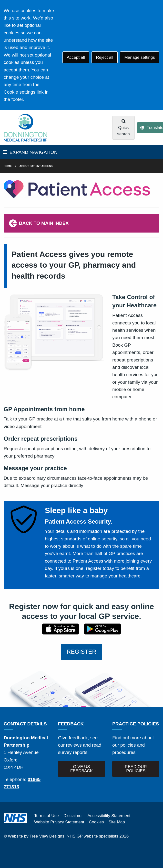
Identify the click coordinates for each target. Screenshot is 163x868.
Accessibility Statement (109, 816)
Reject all (104, 57)
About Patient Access (36, 166)
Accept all (76, 57)
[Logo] (25, 128)
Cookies (96, 822)
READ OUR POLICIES (136, 769)
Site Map (117, 822)
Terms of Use (46, 816)
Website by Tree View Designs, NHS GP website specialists (63, 836)
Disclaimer (73, 816)
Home (8, 166)
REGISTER (81, 652)
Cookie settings (20, 92)
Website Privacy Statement (59, 822)
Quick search (123, 128)
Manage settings (139, 57)
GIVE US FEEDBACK (81, 769)
